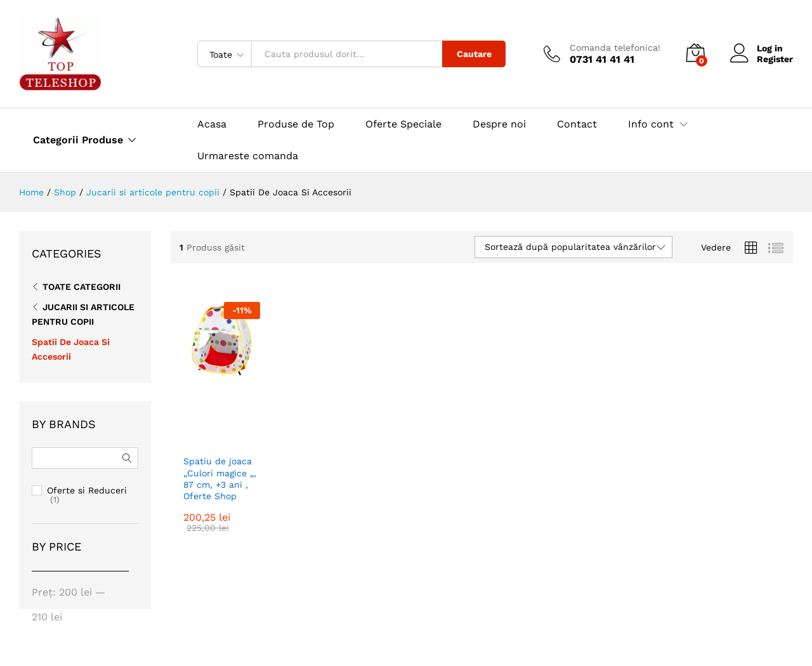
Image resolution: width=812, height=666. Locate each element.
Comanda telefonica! (615, 48)
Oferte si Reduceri (87, 490)
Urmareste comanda (248, 156)
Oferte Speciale (403, 124)
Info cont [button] (651, 124)
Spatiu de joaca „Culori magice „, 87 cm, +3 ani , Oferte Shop (220, 479)
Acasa (212, 124)
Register (775, 59)
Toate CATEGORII (82, 287)
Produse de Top (296, 124)
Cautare (474, 54)
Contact (577, 124)
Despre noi (499, 124)
